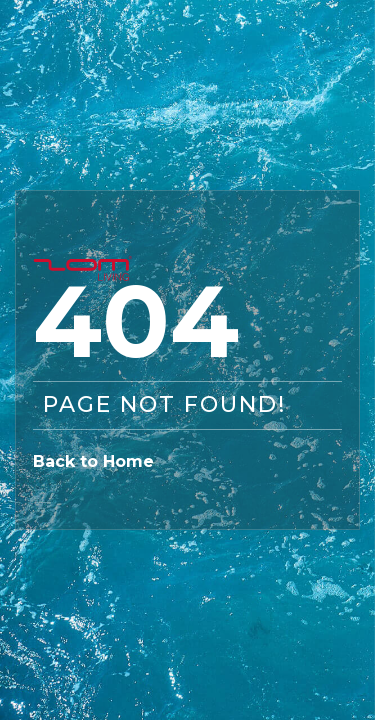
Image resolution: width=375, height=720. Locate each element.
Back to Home (93, 461)
